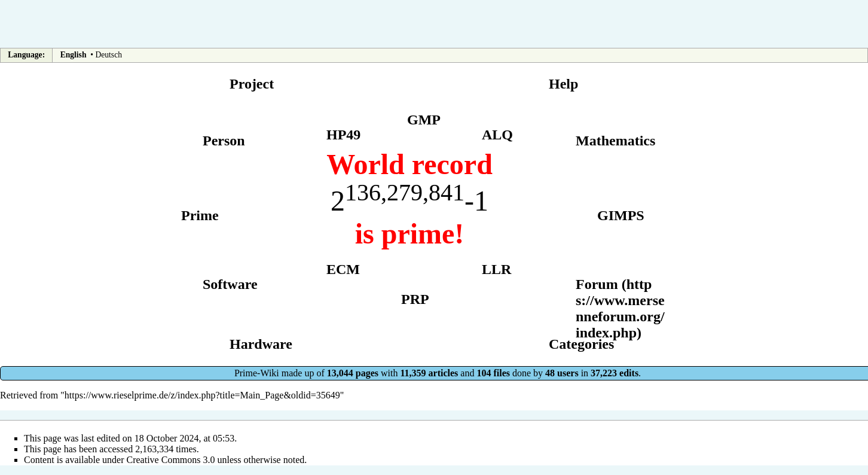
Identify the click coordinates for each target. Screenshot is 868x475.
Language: (26, 55)
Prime (200, 215)
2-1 (409, 201)
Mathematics (615, 141)
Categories (581, 344)
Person (224, 141)
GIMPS (621, 215)
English (74, 55)
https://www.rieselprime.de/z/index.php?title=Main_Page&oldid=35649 (202, 395)
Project (252, 84)
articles (444, 373)
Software (230, 284)
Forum (597, 284)
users (568, 373)
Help (563, 84)
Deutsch (109, 55)
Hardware (261, 344)
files (502, 373)
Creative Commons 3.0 (171, 460)
